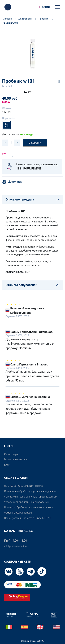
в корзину (35, 143)
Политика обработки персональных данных (29, 507)
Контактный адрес (18, 531)
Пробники (44, 19)
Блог (7, 465)
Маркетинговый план (16, 460)
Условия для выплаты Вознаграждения (26, 502)
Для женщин (25, 19)
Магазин (7, 19)
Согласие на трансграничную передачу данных (31, 497)
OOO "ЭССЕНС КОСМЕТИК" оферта (23, 486)
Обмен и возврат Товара (18, 513)
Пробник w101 (10, 23)
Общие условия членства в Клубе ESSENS (28, 518)
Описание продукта (20, 199)
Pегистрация (11, 454)
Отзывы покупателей (21, 285)
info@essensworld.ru (15, 546)
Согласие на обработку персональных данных (30, 491)
